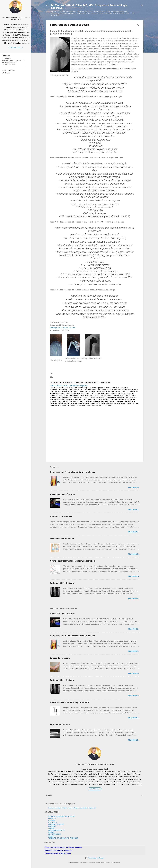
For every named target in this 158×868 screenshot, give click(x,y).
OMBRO (51, 832)
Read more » (134, 487)
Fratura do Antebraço (60, 725)
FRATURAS (52, 826)
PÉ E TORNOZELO (55, 834)
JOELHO (51, 828)
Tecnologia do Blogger (95, 858)
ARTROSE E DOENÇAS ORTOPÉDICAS (62, 816)
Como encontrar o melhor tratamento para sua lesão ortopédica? (72, 808)
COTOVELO (53, 822)
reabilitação (106, 383)
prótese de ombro (92, 383)
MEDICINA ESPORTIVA (56, 830)
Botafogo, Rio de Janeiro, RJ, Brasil (63, 328)
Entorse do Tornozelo (60, 658)
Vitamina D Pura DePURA (61, 516)
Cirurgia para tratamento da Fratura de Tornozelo (73, 561)
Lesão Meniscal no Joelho (62, 539)
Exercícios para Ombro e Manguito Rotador (70, 702)
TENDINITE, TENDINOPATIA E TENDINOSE (63, 838)
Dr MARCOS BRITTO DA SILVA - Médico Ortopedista (95, 764)
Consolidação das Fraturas (62, 494)
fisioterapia (79, 383)
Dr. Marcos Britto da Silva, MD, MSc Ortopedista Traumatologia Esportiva (89, 7)
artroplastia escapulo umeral (61, 383)
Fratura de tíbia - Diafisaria (62, 583)
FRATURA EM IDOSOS (56, 824)
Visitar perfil (95, 789)
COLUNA (52, 820)
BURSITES (52, 818)
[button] (138, 25)
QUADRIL (52, 836)
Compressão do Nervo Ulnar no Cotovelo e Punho (73, 472)
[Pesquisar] (142, 6)
